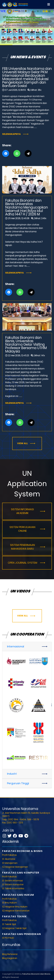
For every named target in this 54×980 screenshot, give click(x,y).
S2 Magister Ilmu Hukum (15, 907)
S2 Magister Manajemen (15, 867)
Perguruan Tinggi (18, 783)
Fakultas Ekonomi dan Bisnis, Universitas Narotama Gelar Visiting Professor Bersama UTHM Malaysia (26, 344)
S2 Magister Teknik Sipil (14, 928)
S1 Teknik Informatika (13, 888)
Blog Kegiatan (10, 958)
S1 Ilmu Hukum (10, 903)
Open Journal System (22, 563)
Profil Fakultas (9, 855)
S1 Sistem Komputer (13, 884)
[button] (4, 27)
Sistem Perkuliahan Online (22, 529)
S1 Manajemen (10, 863)
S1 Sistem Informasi (12, 881)
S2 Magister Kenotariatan (16, 911)
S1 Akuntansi (9, 859)
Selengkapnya (11, 134)
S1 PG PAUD (8, 938)
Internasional (16, 646)
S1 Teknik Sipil (9, 924)
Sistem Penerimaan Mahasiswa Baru (22, 547)
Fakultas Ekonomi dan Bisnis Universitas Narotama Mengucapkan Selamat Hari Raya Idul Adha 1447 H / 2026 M (26, 207)
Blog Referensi (10, 954)
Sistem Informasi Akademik (22, 511)
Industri (12, 774)
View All (22, 443)
